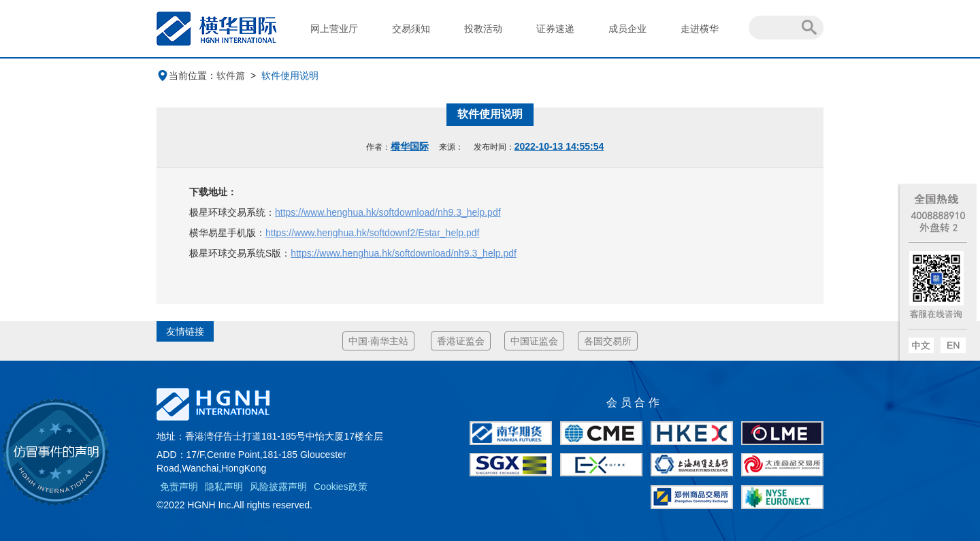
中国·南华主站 (378, 341)
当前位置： (186, 76)
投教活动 (483, 29)
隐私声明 (224, 487)
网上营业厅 (334, 29)
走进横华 (700, 29)
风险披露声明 (278, 487)
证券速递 (555, 29)
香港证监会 (461, 341)
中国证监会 (534, 341)
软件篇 (231, 76)
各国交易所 (608, 341)
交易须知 (411, 29)
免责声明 (179, 487)
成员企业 (627, 29)
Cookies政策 (341, 487)
